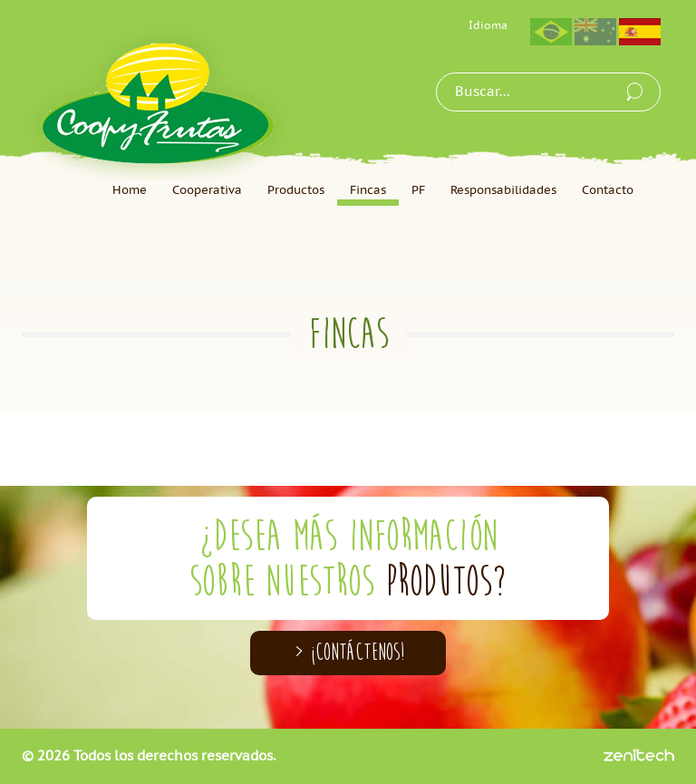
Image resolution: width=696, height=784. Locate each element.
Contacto (608, 190)
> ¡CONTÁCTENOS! (348, 652)
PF (418, 190)
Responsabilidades (503, 190)
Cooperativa (207, 190)
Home (130, 190)
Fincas (368, 190)
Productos (296, 190)
